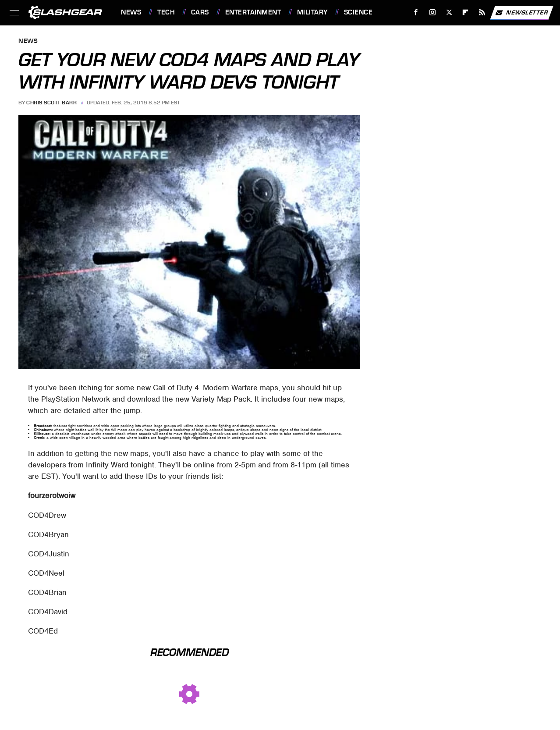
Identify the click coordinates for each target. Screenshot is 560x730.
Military (312, 12)
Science (358, 12)
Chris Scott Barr (51, 103)
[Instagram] (433, 12)
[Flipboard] (466, 12)
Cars (200, 12)
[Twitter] (449, 12)
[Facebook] (416, 12)
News (131, 12)
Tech (166, 12)
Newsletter (521, 13)
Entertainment (253, 12)
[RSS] (482, 12)
